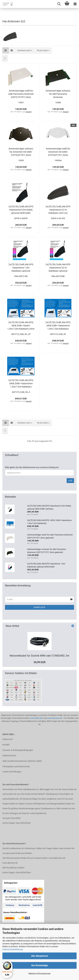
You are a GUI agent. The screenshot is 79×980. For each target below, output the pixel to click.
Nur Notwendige (40, 965)
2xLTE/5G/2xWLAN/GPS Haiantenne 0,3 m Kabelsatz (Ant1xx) (58, 210)
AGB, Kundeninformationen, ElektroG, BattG (22, 761)
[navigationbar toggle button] (75, 4)
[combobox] (25, 51)
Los (70, 481)
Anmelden (39, 607)
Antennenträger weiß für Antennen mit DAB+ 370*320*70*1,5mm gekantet (58, 152)
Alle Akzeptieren (40, 956)
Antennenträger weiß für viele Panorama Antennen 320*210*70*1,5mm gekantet (21, 94)
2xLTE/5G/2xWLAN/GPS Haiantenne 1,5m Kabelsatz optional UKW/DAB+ (21, 268)
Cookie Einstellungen (12, 772)
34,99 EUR (39, 662)
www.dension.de (55, 718)
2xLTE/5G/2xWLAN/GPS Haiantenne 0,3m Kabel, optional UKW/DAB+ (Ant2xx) (21, 210)
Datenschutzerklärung (12, 949)
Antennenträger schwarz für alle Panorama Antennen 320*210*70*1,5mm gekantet (58, 94)
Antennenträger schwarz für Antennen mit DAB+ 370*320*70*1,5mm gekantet (21, 152)
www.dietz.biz (36, 718)
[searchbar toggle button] (59, 4)
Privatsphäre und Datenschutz (16, 766)
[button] (6, 51)
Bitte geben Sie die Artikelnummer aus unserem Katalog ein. (32, 467)
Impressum (8, 739)
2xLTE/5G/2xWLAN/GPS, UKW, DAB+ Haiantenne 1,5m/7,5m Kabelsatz (58, 326)
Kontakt (6, 745)
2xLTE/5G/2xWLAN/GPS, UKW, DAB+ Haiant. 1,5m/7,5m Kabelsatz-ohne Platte (21, 326)
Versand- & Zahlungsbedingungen (18, 750)
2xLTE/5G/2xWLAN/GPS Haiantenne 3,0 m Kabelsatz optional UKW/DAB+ (58, 268)
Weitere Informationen (39, 974)
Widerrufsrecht (9, 756)
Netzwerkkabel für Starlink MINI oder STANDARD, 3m (39, 656)
